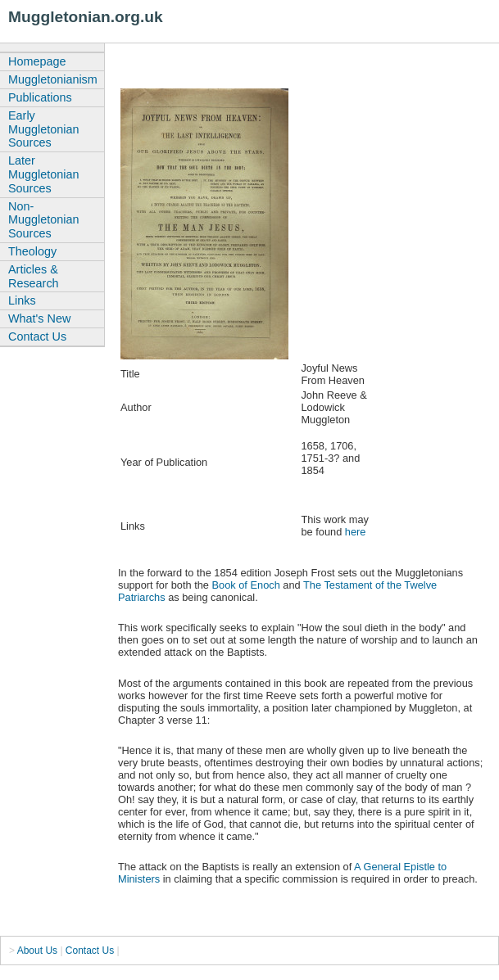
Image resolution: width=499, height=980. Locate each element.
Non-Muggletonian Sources (43, 220)
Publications (40, 97)
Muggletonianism (53, 79)
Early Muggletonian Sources (43, 129)
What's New (39, 318)
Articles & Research (34, 276)
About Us (37, 951)
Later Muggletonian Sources (43, 174)
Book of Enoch (246, 585)
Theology (32, 251)
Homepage (37, 61)
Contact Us (37, 336)
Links (22, 300)
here (356, 532)
